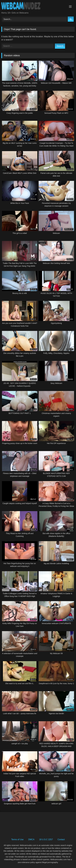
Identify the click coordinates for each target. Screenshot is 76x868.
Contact (61, 839)
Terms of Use (17, 839)
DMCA (31, 839)
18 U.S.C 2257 (46, 839)
